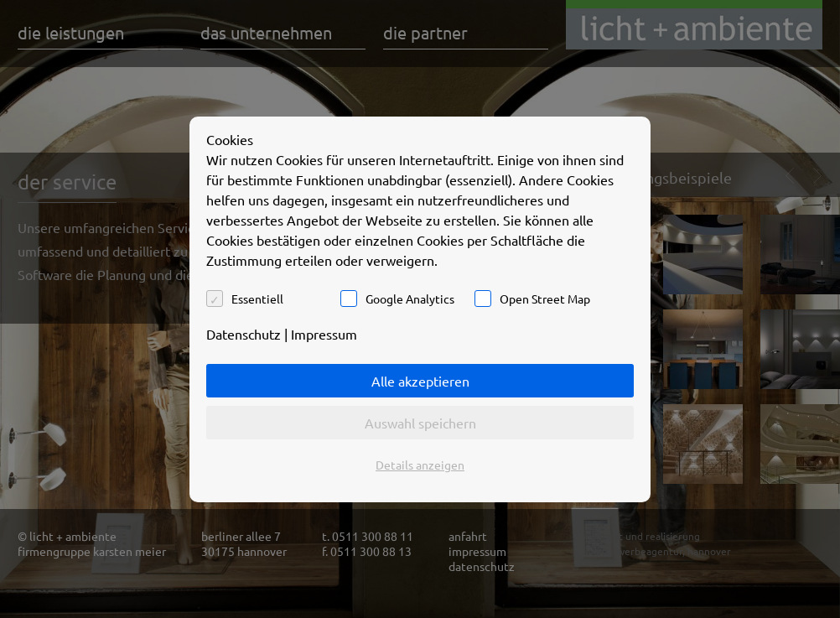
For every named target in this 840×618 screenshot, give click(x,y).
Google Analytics (410, 299)
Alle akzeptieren (420, 381)
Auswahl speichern (420, 423)
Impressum (324, 334)
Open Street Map (545, 299)
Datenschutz (244, 334)
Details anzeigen (420, 465)
